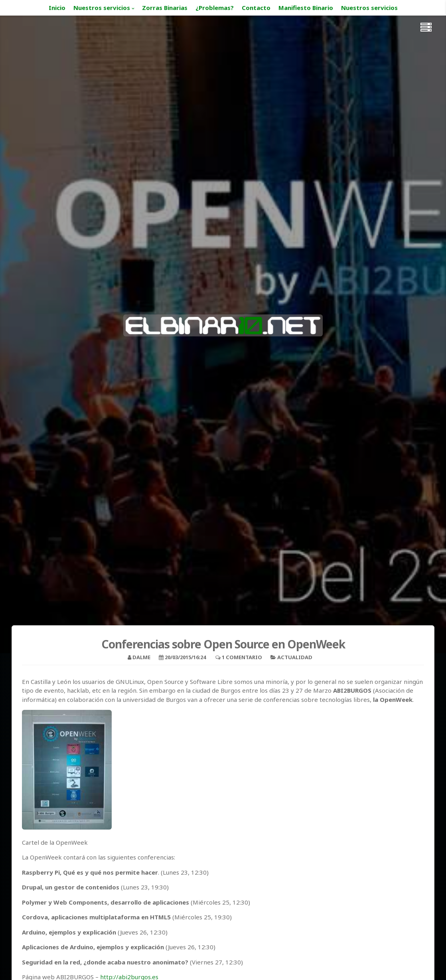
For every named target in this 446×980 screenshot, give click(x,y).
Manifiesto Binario (306, 8)
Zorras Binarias (165, 8)
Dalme (141, 657)
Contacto (256, 8)
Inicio (57, 8)
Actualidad (295, 657)
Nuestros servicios (102, 8)
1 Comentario (242, 657)
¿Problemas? (215, 8)
